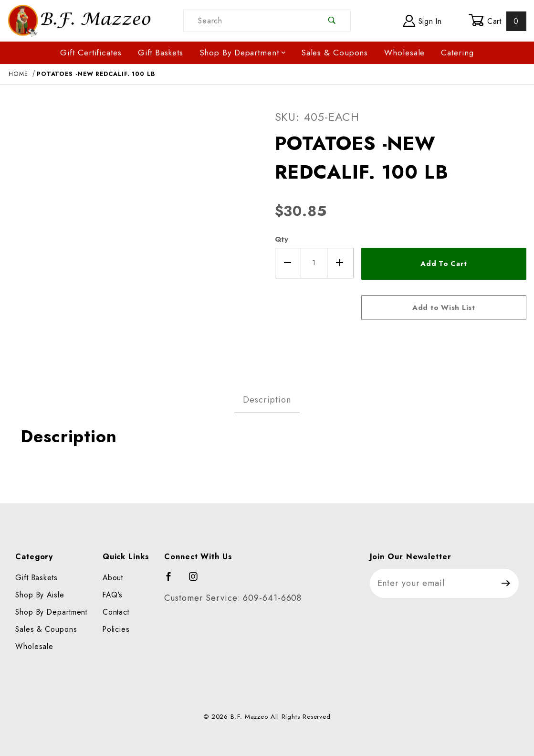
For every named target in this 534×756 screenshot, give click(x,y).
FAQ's (113, 595)
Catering (457, 53)
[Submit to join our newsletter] (506, 583)
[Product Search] (249, 21)
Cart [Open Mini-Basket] (497, 21)
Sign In (423, 21)
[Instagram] (198, 581)
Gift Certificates (91, 53)
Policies (116, 629)
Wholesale (404, 53)
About (113, 578)
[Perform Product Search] (332, 21)
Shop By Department (243, 53)
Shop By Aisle (40, 595)
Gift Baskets (161, 53)
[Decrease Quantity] (288, 263)
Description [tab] (267, 400)
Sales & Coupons (335, 53)
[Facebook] (173, 581)
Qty (282, 239)
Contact (116, 612)
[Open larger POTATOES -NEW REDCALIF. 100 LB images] (134, 233)
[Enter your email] (432, 583)
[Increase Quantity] (340, 263)
